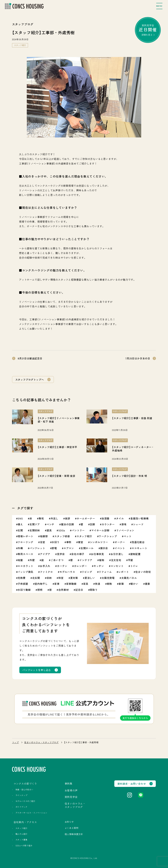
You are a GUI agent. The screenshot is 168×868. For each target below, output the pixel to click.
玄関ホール (87, 548)
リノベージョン (125, 530)
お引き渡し (117, 554)
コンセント (117, 566)
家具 (86, 584)
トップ (15, 742)
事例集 (69, 783)
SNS (20, 518)
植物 (102, 560)
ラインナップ (21, 795)
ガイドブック (21, 807)
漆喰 (124, 524)
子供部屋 (23, 584)
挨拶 (68, 518)
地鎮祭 (44, 536)
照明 (40, 590)
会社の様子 (78, 554)
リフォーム (105, 572)
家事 (57, 584)
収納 (49, 578)
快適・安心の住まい (24, 790)
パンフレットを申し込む (37, 670)
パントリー (78, 530)
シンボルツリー (99, 542)
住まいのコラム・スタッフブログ (41, 742)
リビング (87, 572)
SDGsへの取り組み (24, 846)
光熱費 (22, 578)
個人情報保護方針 (74, 834)
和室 (61, 578)
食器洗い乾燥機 (140, 518)
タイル (120, 518)
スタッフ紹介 (20, 45)
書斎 (148, 584)
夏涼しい (90, 578)
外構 (20, 548)
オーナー (120, 542)
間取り (94, 590)
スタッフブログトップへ (30, 380)
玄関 (20, 530)
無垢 (41, 518)
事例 (69, 542)
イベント (120, 548)
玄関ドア (35, 524)
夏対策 (74, 578)
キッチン (99, 566)
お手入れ (45, 566)
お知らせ (69, 822)
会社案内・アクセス (25, 822)
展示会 (104, 548)
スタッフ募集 (21, 840)
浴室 (43, 542)
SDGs (62, 530)
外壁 (32, 560)
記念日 (79, 590)
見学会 (61, 554)
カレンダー (80, 566)
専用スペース (25, 554)
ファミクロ (46, 572)
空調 (92, 524)
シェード (138, 524)
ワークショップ (108, 536)
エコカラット (25, 566)
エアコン (69, 548)
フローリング (25, 542)
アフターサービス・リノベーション (31, 813)
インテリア (86, 560)
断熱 (110, 584)
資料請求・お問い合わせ (132, 784)
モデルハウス (67, 572)
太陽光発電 (108, 578)
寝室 (81, 542)
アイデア (45, 554)
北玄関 (36, 578)
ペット (127, 536)
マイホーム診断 (100, 530)
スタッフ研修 (62, 536)
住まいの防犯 (143, 572)
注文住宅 (116, 560)
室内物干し (41, 584)
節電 (54, 548)
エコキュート (139, 548)
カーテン (62, 566)
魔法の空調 (67, 524)
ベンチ (50, 524)
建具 (49, 530)
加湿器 (106, 518)
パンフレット (37, 548)
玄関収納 (35, 530)
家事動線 (71, 584)
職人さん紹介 (21, 834)
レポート (124, 572)
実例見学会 (148, 30)
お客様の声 (71, 790)
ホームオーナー (86, 518)
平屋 (131, 560)
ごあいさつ (57, 560)
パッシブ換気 (25, 572)
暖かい (134, 584)
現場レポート (25, 536)
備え (20, 524)
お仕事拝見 (97, 554)
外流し (54, 518)
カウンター (108, 524)
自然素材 (64, 590)
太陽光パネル (129, 578)
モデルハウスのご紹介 (25, 801)
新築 (121, 584)
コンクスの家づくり (25, 783)
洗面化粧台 (138, 542)
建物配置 (135, 554)
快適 (98, 584)
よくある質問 (72, 828)
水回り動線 (24, 590)
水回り (56, 542)
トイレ (134, 566)
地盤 (20, 560)
